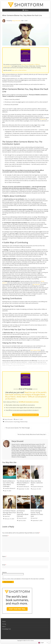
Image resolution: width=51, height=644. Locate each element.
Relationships (24, 422)
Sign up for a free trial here (19, 70)
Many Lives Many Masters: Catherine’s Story (37, 483)
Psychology (17, 422)
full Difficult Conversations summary (29, 402)
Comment (5, 536)
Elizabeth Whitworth (10, 488)
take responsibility (35, 350)
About (4, 626)
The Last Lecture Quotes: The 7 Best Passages (17, 428)
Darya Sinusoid (16, 21)
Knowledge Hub (6, 629)
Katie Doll (7, 516)
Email (4, 565)
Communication (9, 422)
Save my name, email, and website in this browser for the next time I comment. (23, 579)
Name (4, 556)
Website (4, 572)
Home (4, 621)
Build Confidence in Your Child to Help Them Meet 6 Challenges (9, 484)
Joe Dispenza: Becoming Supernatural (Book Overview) (23, 513)
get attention (36, 284)
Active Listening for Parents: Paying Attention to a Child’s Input (37, 513)
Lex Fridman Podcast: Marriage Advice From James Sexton (9, 513)
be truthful (43, 119)
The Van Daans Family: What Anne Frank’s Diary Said (32, 434)
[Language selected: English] (43, 643)
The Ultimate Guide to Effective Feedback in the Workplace (23, 483)
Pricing (4, 624)
